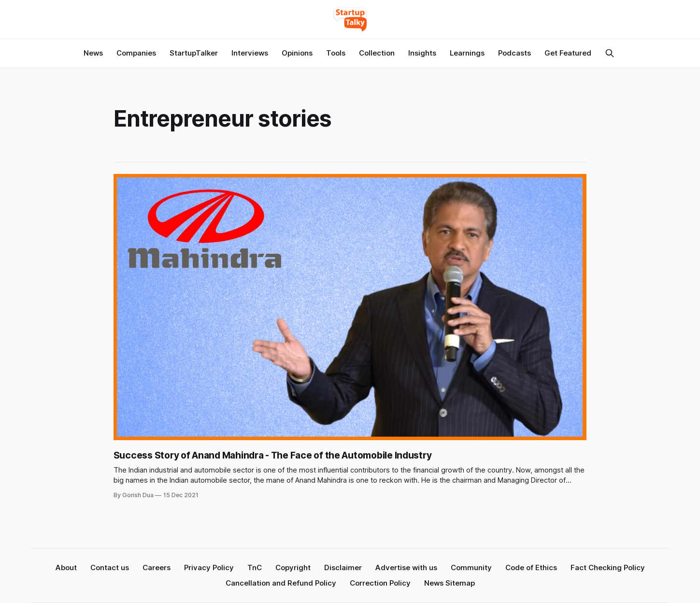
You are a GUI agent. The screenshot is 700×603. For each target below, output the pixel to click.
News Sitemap (450, 583)
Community (471, 567)
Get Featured (568, 53)
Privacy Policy (209, 567)
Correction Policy (380, 583)
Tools (336, 53)
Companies (136, 53)
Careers (157, 567)
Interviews (250, 53)
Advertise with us (406, 567)
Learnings (467, 53)
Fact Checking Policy (608, 567)
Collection (377, 53)
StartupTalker (194, 53)
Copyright (293, 567)
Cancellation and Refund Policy (281, 583)
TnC (255, 567)
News (93, 53)
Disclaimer (343, 567)
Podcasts (514, 53)
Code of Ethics (531, 567)
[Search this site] (610, 53)
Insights (422, 53)
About (66, 567)
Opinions (297, 53)
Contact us (110, 567)
